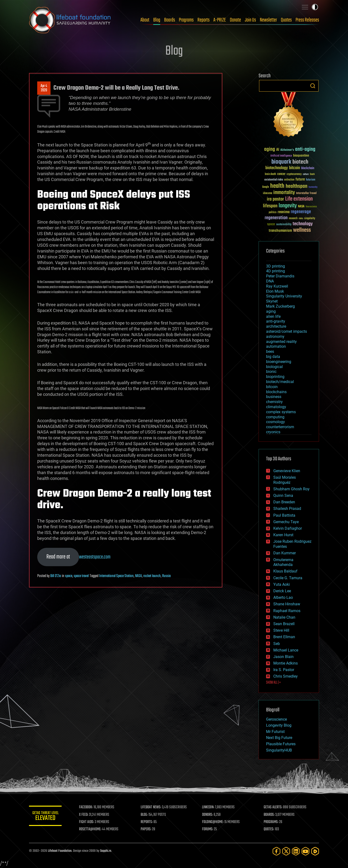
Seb (277, 644)
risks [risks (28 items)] (301, 218)
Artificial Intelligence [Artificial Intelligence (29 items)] (281, 156)
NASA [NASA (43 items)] (301, 207)
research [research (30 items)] (293, 219)
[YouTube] (305, 851)
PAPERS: (147, 829)
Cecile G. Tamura (288, 578)
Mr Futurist (275, 732)
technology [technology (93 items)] (303, 224)
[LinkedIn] (296, 851)
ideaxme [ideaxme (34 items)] (268, 194)
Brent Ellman (284, 637)
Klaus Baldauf (285, 571)
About (145, 20)
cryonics (273, 432)
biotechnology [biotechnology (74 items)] (277, 168)
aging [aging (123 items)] (270, 149)
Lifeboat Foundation (60, 851)
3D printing (275, 266)
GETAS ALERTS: (273, 807)
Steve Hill (281, 630)
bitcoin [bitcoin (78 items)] (294, 168)
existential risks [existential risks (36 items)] (274, 180)
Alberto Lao (283, 597)
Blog (157, 20)
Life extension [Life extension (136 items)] (299, 199)
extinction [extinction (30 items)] (289, 180)
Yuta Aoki (282, 584)
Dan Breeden (284, 502)
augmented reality (281, 342)
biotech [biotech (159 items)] (300, 162)
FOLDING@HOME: (214, 822)
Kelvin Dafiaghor (288, 528)
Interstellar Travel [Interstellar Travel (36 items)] (306, 193)
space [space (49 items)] (271, 224)
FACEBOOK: (87, 807)
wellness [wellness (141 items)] (302, 230)
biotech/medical (280, 382)
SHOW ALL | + (273, 683)
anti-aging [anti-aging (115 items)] (305, 149)
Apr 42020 (44, 88)
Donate (235, 20)
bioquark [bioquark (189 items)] (281, 162)
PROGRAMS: (271, 822)
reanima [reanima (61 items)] (284, 212)
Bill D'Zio (56, 576)
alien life (273, 316)
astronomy (275, 336)
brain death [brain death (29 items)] (270, 174)
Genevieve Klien (287, 471)
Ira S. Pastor (284, 670)
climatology (276, 407)
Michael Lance (286, 650)
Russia (166, 576)
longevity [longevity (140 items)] (288, 206)
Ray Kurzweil (277, 286)
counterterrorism (280, 427)
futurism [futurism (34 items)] (311, 180)
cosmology (275, 422)
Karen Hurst (283, 535)
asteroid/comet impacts (286, 331)
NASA (138, 576)
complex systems (281, 412)
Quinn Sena (283, 495)
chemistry (274, 402)
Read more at (58, 557)
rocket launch (152, 576)
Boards (170, 20)
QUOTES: (269, 829)
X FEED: (85, 815)
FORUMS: (208, 829)
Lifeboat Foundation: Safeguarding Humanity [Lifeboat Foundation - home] (70, 20)
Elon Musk (275, 291)
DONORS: (208, 815)
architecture (276, 326)
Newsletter (268, 20)
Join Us (250, 20)
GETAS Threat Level (46, 817)
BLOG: (145, 815)
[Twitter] (286, 851)
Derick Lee (282, 591)
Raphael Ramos (287, 611)
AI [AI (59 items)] (278, 150)
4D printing (275, 271)
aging (271, 311)
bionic (271, 372)
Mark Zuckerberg (280, 306)
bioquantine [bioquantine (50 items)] (301, 156)
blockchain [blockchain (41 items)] (308, 168)
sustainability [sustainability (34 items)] (284, 225)
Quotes (286, 20)
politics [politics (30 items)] (273, 213)
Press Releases (307, 20)
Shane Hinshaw (287, 604)
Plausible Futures (281, 744)
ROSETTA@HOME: (91, 829)
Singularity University (284, 296)
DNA (270, 281)
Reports (203, 20)
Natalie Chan (284, 617)
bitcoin (272, 387)
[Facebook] (276, 851)
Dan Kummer (285, 553)
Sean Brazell (284, 624)
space (69, 576)
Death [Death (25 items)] (312, 174)
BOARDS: (269, 815)
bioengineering (279, 362)
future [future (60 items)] (300, 179)
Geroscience (276, 719)
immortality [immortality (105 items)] (284, 193)
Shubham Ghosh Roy (291, 489)
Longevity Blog (279, 725)
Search (313, 86)
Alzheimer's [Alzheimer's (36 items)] (287, 150)
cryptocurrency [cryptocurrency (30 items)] (294, 174)
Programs (186, 20)
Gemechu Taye (286, 522)
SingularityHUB (279, 750)
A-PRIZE (220, 20)
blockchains (276, 392)
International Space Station (116, 576)
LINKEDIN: (209, 807)
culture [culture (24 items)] (306, 174)
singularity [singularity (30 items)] (310, 219)
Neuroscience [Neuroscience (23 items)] (311, 207)
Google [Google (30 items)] (266, 187)
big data (273, 357)
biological (274, 367)
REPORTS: (147, 822)
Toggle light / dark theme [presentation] (315, 7)
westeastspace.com (95, 557)
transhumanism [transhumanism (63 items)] (280, 231)
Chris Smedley (286, 676)
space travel (81, 576)
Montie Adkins (286, 663)
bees (270, 351)
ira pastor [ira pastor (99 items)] (275, 199)
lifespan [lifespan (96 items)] (270, 206)
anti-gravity (276, 321)
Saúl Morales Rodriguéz (285, 480)
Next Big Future (279, 738)
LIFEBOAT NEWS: (152, 807)
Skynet (272, 301)
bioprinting (275, 377)
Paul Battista (284, 515)
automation (276, 346)
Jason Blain (283, 657)
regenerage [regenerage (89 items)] (301, 212)
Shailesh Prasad (287, 509)
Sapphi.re (106, 851)
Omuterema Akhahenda (283, 562)
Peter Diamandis (280, 276)
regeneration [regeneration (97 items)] (276, 218)
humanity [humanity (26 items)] (313, 187)
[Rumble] (315, 851)
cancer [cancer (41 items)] (281, 174)
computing (275, 417)
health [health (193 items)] (277, 186)
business (274, 397)
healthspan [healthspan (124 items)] (297, 186)
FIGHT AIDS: (88, 822)
